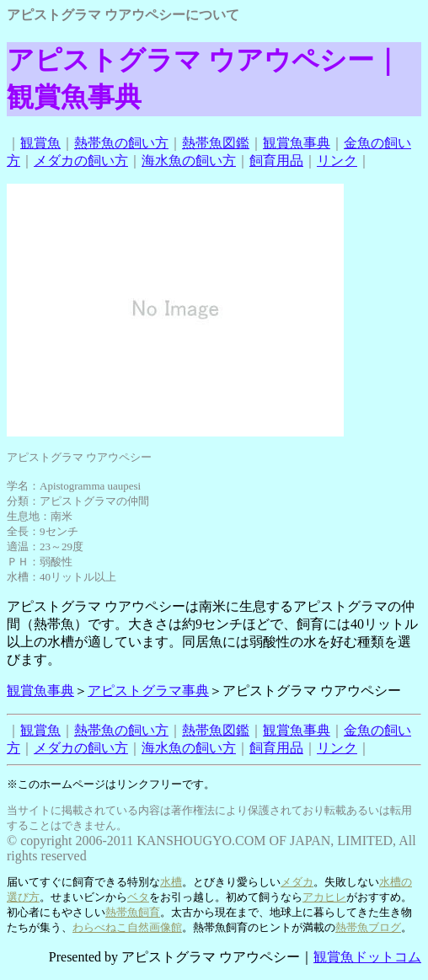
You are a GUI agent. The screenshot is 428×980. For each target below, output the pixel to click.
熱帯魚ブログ (368, 927)
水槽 (171, 882)
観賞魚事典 (297, 143)
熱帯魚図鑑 (216, 143)
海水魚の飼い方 (189, 161)
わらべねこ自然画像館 (127, 927)
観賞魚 (40, 143)
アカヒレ (324, 897)
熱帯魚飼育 (133, 912)
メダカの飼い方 (81, 161)
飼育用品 (276, 161)
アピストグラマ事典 (148, 691)
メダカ (297, 882)
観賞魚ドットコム (367, 957)
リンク (337, 161)
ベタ (138, 897)
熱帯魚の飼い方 (121, 143)
